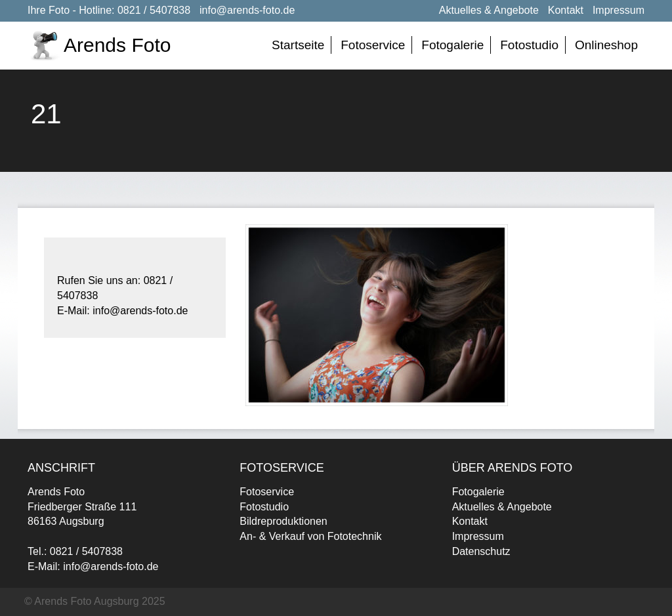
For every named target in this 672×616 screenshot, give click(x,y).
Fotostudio (529, 45)
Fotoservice (373, 45)
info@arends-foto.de (247, 10)
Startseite (298, 45)
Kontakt (566, 10)
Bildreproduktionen (283, 521)
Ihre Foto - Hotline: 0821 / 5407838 (109, 10)
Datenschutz (481, 551)
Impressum (619, 10)
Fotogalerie (452, 45)
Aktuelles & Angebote (489, 10)
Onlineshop (606, 45)
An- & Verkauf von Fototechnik (310, 536)
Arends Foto (117, 45)
